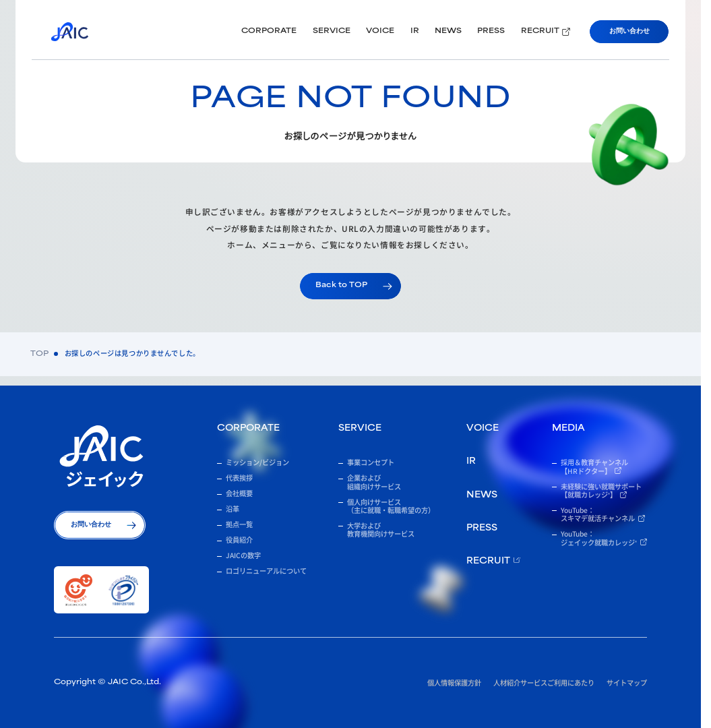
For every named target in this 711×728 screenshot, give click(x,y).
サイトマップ (627, 682)
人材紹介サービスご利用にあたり (544, 682)
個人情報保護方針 (454, 682)
